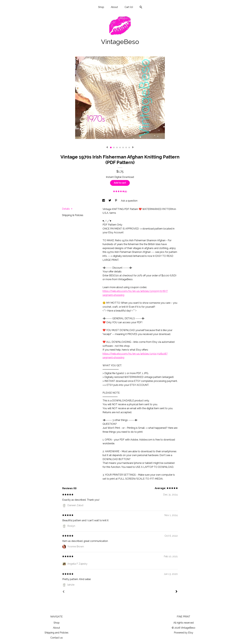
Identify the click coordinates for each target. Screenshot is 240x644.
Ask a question (129, 201)
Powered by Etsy (184, 633)
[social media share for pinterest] (116, 201)
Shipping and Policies (56, 633)
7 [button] (129, 147)
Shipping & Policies (73, 215)
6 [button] (126, 147)
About (114, 7)
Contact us (57, 638)
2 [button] (114, 147)
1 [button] (111, 147)
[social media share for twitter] (110, 201)
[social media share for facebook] (104, 201)
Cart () (129, 7)
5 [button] (123, 147)
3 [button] (117, 147)
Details (67, 209)
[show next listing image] (133, 147)
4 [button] (120, 147)
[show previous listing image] (107, 147)
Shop (101, 7)
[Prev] (64, 592)
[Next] (176, 592)
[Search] (141, 7)
